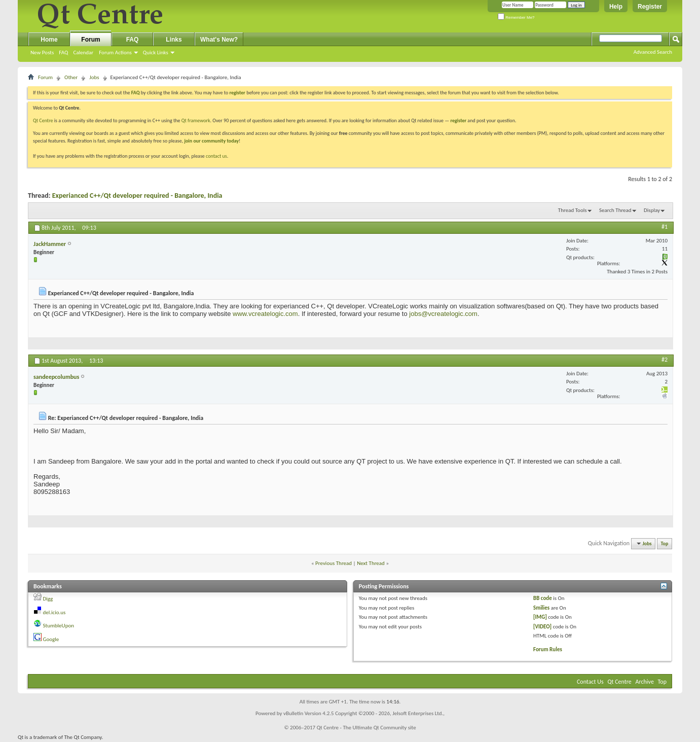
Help (616, 7)
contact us (216, 156)
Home (49, 40)
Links (174, 40)
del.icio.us (54, 612)
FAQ (63, 52)
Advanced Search (653, 52)
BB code (543, 598)
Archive (645, 682)
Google (51, 639)
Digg (48, 599)
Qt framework (196, 120)
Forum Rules (548, 649)
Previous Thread (334, 563)
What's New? (219, 40)
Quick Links (156, 52)
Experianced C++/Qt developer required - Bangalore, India (137, 196)
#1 (665, 227)
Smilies (541, 608)
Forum (90, 40)
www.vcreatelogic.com (265, 314)
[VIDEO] (542, 627)
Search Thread (615, 210)
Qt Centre (43, 120)
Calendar (83, 52)
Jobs (94, 77)
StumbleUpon (59, 626)
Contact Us (590, 682)
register (458, 120)
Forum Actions (115, 52)
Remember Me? (516, 17)
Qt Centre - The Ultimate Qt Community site (366, 728)
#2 (665, 360)
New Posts (42, 52)
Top (665, 543)
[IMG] (540, 617)
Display (652, 210)
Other (71, 77)
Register (650, 7)
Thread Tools (573, 210)
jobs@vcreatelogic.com (443, 314)
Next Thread (371, 563)
